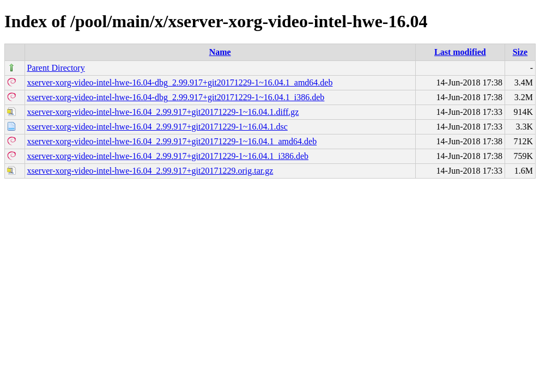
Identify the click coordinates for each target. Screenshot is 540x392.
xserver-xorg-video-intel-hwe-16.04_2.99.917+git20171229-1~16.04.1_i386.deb (168, 156)
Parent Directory (56, 68)
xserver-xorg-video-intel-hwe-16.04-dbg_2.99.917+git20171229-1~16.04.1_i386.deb (176, 97)
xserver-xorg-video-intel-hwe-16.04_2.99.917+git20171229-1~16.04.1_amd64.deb (172, 141)
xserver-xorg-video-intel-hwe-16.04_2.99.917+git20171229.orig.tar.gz (150, 171)
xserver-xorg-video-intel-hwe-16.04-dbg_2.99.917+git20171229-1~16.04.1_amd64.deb (180, 82)
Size (520, 52)
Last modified (460, 52)
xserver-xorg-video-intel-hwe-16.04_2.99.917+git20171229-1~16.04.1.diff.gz (163, 112)
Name (220, 52)
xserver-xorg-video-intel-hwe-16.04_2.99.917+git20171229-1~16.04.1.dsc (157, 127)
